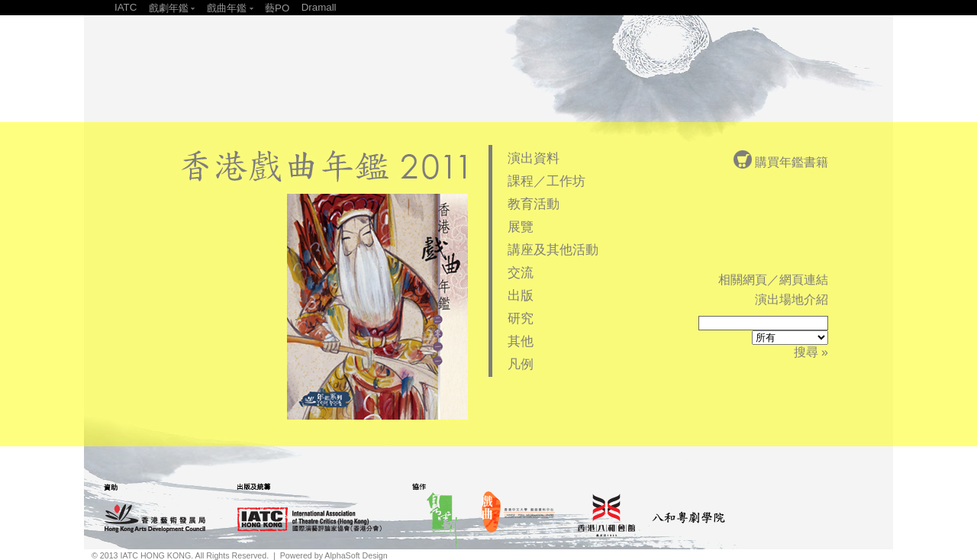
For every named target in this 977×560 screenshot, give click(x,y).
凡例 (521, 364)
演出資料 (534, 158)
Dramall (319, 7)
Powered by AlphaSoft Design (334, 555)
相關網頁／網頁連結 (773, 280)
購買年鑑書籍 (781, 162)
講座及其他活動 (553, 249)
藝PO (277, 8)
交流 (521, 272)
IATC (126, 7)
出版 (521, 295)
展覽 (521, 227)
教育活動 (534, 204)
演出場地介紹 (792, 299)
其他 (521, 341)
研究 (521, 318)
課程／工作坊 (547, 181)
